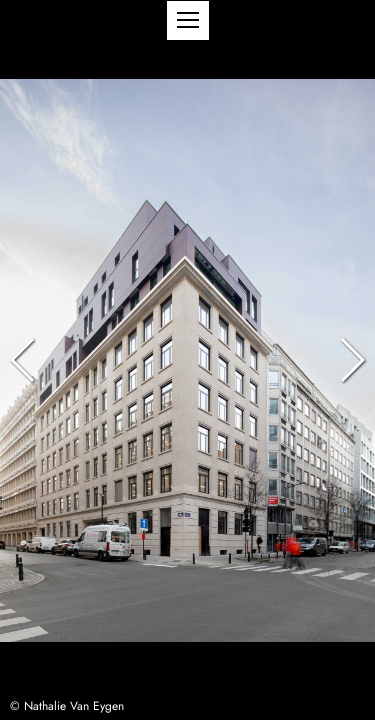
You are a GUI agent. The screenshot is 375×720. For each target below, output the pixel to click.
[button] (188, 20)
